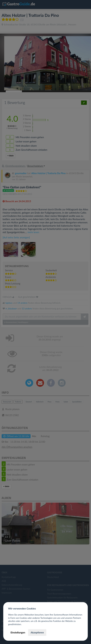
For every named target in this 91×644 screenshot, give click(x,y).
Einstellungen (18, 632)
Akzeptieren (37, 632)
